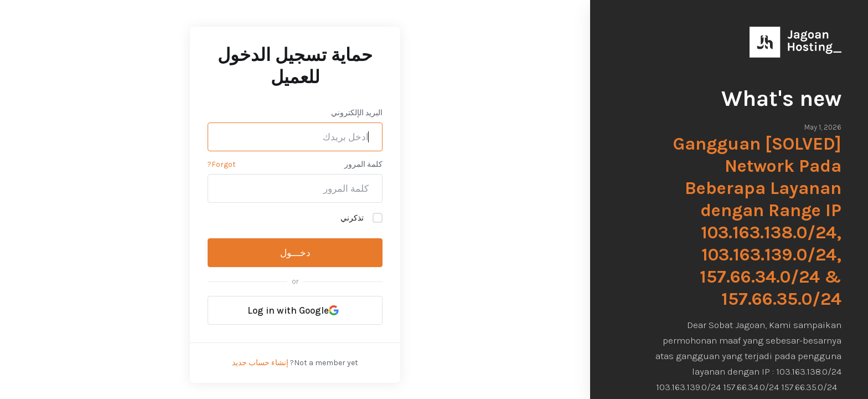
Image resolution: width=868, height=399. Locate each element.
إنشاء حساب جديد (260, 363)
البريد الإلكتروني (357, 113)
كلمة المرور (363, 164)
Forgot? (222, 164)
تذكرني (361, 218)
